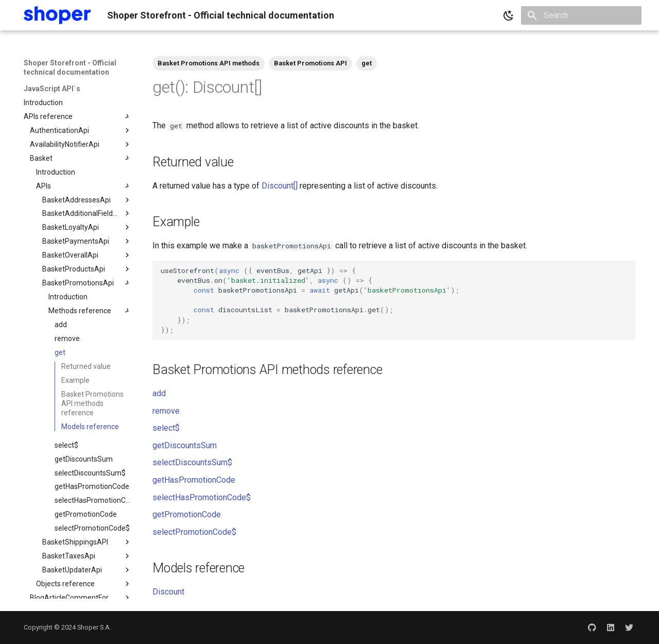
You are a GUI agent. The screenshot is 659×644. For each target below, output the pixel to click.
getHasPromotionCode (194, 480)
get (367, 63)
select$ (166, 428)
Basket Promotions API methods (209, 63)
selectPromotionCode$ (194, 532)
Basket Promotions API (310, 63)
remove (166, 411)
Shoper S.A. (94, 627)
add (159, 393)
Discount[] (280, 186)
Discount (168, 592)
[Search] (581, 15)
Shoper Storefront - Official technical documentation (70, 67)
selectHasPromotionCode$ (202, 497)
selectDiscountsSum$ (192, 462)
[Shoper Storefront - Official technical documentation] (57, 15)
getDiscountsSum (185, 445)
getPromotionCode (187, 514)
